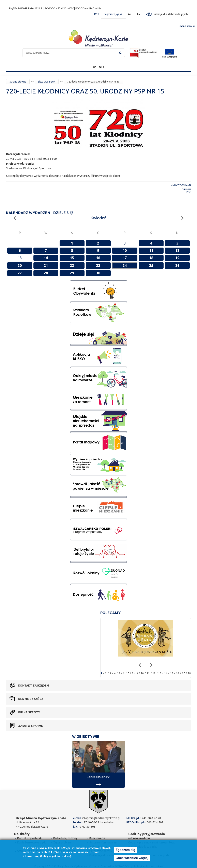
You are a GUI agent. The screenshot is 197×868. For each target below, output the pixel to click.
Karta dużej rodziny (65, 838)
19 (177, 258)
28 (46, 273)
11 (151, 250)
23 (98, 265)
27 (20, 273)
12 (177, 250)
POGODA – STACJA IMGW (59, 8)
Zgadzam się (125, 850)
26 (177, 265)
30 (98, 273)
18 (151, 258)
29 (72, 273)
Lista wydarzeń (47, 82)
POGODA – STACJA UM (88, 8)
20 (20, 265)
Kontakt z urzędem (34, 686)
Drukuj (186, 189)
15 (72, 258)
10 (125, 250)
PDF (189, 192)
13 (160, 673)
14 (46, 258)
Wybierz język (113, 14)
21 (46, 265)
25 (151, 265)
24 (125, 265)
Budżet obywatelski (30, 838)
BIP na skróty (29, 712)
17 (125, 258)
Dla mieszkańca (31, 699)
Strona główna (18, 82)
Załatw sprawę (30, 726)
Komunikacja (97, 838)
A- (138, 14)
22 (72, 265)
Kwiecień (98, 218)
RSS (97, 14)
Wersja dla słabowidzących (171, 14)
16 (98, 258)
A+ (130, 14)
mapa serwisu (187, 26)
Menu (98, 67)
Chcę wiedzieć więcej (132, 858)
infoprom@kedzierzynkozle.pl (101, 818)
